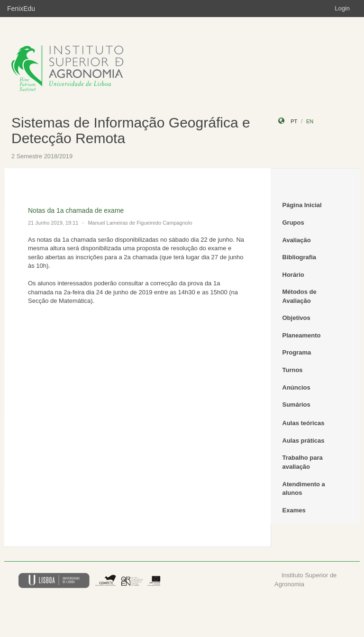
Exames (294, 510)
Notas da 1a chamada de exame (76, 210)
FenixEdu (21, 9)
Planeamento (302, 335)
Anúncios (296, 387)
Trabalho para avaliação (303, 462)
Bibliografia (300, 257)
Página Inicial (302, 205)
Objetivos (296, 318)
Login (342, 8)
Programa (297, 352)
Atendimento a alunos (304, 489)
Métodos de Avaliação (300, 296)
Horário (293, 275)
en (310, 121)
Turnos (293, 370)
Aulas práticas (304, 441)
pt (294, 121)
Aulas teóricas (304, 423)
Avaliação (297, 240)
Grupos (293, 223)
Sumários (296, 405)
